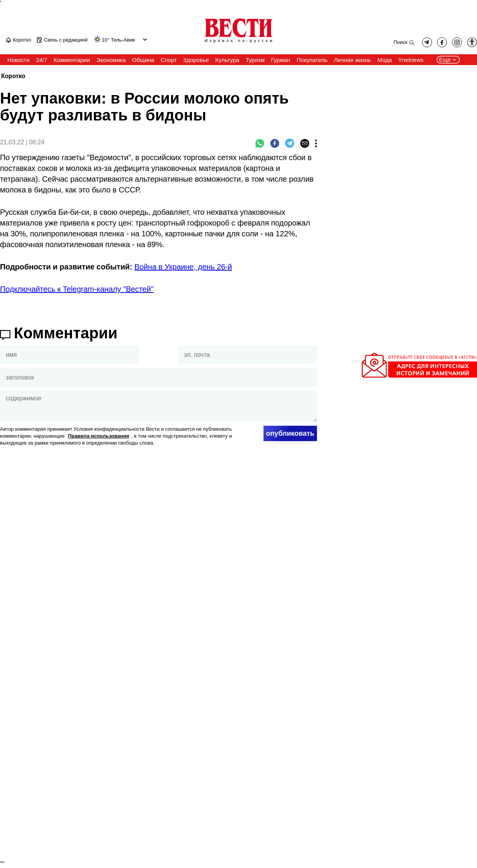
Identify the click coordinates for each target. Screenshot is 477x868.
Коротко (13, 76)
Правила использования (99, 436)
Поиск (400, 42)
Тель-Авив (123, 40)
